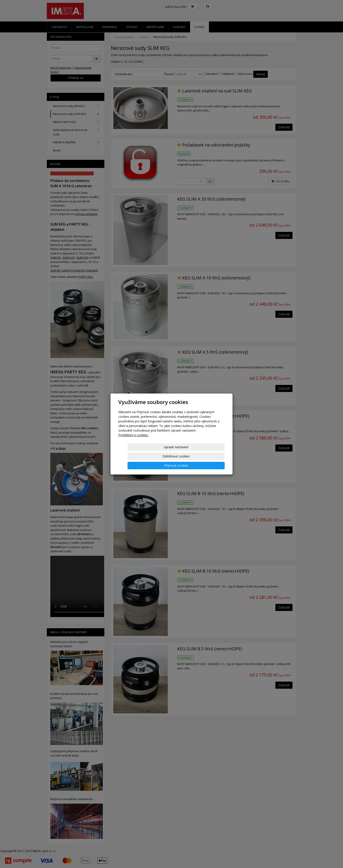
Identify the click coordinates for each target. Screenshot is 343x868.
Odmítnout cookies (172, 456)
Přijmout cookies (208, 456)
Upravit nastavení (136, 456)
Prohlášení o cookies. (133, 444)
